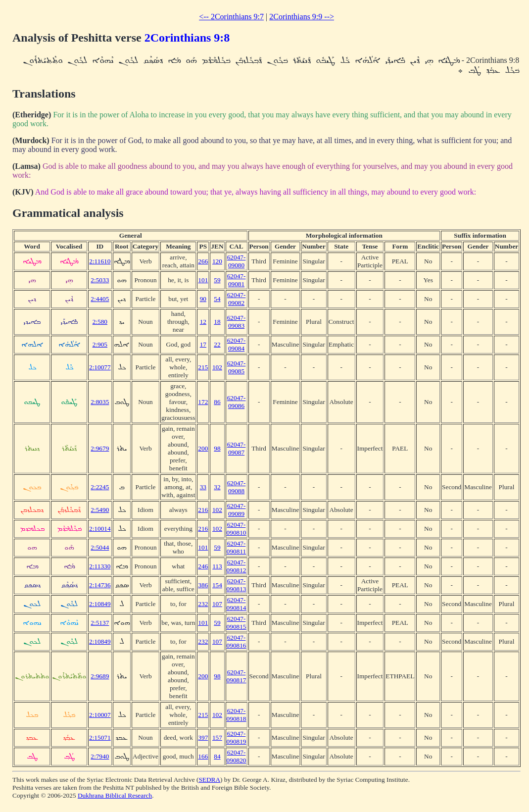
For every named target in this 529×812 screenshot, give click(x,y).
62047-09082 (237, 299)
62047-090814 (237, 604)
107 (217, 604)
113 (217, 566)
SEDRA (209, 780)
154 (217, 585)
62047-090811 (237, 547)
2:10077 (100, 367)
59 (217, 280)
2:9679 (100, 448)
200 (203, 448)
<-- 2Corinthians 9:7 (231, 17)
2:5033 (100, 280)
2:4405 (100, 299)
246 (203, 566)
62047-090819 (237, 737)
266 (203, 261)
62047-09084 (237, 344)
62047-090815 (237, 623)
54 (217, 299)
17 (203, 344)
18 (217, 322)
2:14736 (100, 585)
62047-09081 (237, 280)
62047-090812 (237, 566)
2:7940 (100, 756)
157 (217, 737)
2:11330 (100, 566)
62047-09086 (237, 402)
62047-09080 (237, 261)
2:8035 (100, 402)
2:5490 (100, 510)
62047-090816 (237, 641)
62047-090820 (237, 756)
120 (217, 261)
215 (203, 367)
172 (203, 402)
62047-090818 (237, 715)
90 (203, 299)
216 (203, 510)
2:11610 (100, 261)
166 (203, 756)
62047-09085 (237, 367)
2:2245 (100, 487)
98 (217, 448)
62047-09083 (237, 322)
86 (217, 402)
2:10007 (100, 715)
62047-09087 (237, 448)
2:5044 (100, 547)
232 (203, 604)
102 (217, 367)
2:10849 (100, 604)
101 (203, 280)
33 (203, 487)
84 (217, 756)
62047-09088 (237, 487)
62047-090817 (237, 676)
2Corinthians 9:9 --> (302, 17)
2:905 (100, 344)
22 (217, 344)
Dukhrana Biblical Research (115, 795)
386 (203, 585)
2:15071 (100, 737)
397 (203, 737)
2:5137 (100, 623)
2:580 (100, 322)
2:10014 (100, 529)
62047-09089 (237, 510)
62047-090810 (237, 529)
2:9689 (100, 676)
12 (203, 322)
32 (217, 487)
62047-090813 (237, 585)
